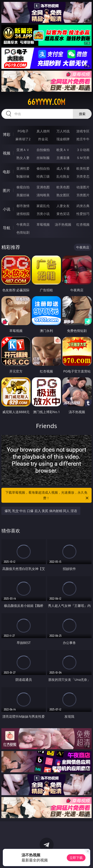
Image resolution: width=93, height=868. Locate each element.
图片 (7, 190)
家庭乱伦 (43, 206)
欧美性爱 (83, 168)
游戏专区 (83, 131)
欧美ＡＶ (63, 150)
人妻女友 (63, 206)
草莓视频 (43, 224)
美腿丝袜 (23, 195)
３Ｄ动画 (83, 150)
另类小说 (43, 214)
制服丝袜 (23, 176)
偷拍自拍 (43, 168)
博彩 (7, 134)
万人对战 (63, 131)
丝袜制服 (43, 158)
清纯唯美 (43, 195)
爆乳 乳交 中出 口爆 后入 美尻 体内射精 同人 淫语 (41, 511)
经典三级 (43, 176)
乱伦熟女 (63, 176)
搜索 (82, 114)
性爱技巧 (83, 214)
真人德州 (43, 131)
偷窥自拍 (23, 187)
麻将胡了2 (23, 139)
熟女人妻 (23, 158)
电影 (7, 172)
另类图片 (83, 195)
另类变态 (83, 176)
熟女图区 (63, 195)
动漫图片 (83, 187)
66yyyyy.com (46, 102)
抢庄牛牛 (83, 139)
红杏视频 (83, 224)
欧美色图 (63, 187)
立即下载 (76, 858)
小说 (7, 209)
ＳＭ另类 (83, 158)
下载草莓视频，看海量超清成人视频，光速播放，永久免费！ (47, 495)
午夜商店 (23, 224)
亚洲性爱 (23, 168)
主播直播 (63, 158)
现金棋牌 (63, 139)
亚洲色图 (43, 187)
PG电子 (23, 131)
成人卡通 (63, 168)
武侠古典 (83, 206)
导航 (7, 228)
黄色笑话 (63, 214)
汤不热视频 (63, 224)
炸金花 (43, 139)
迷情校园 (23, 214)
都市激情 (23, 206)
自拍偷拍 (43, 150)
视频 (7, 153)
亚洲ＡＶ (23, 150)
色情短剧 (23, 232)
